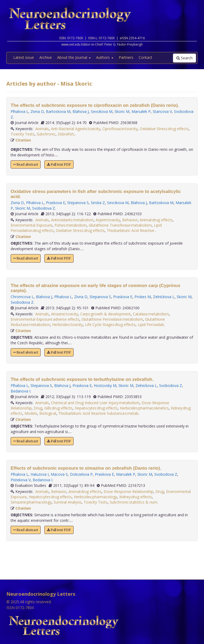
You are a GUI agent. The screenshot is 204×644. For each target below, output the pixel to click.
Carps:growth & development (105, 314)
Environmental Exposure (31, 225)
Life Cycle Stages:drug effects (110, 325)
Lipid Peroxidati (151, 325)
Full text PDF (59, 164)
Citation (23, 140)
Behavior (130, 220)
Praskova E (56, 203)
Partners (126, 57)
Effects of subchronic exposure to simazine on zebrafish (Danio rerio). (86, 468)
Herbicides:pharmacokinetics (144, 408)
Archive (46, 57)
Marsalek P (141, 111)
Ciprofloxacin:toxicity (120, 129)
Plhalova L (20, 111)
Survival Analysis (68, 502)
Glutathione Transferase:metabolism (120, 225)
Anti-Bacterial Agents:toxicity (76, 129)
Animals (42, 129)
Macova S (59, 474)
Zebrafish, (66, 134)
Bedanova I (20, 391)
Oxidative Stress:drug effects (164, 129)
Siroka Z (98, 203)
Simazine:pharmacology (31, 502)
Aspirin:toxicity (108, 220)
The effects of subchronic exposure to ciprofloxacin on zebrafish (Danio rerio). (95, 105)
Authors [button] (105, 57)
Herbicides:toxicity (67, 325)
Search (184, 58)
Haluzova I (40, 474)
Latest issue (24, 57)
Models (31, 413)
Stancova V (162, 111)
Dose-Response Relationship (128, 491)
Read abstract (26, 164)
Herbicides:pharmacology (95, 497)
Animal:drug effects (156, 220)
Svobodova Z (44, 208)
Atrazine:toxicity (65, 314)
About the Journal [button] (74, 57)
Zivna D (37, 111)
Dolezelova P (81, 474)
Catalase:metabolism (151, 314)
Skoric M (122, 111)
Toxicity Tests (23, 134)
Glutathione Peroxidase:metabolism (112, 319)
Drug (38, 408)
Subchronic (46, 134)
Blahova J (81, 111)
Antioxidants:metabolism (72, 220)
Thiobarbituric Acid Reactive (131, 230)
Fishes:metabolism (71, 225)
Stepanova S (78, 203)
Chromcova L (22, 297)
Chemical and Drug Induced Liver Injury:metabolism (95, 403)
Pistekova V (21, 480)
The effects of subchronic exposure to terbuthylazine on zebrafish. (82, 379)
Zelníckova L (164, 297)
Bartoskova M (58, 111)
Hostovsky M (105, 385)
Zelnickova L (146, 385)
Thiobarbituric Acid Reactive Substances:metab (98, 413)
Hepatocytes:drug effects (96, 408)
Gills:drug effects (58, 408)
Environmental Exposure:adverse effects (45, 319)
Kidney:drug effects (136, 497)
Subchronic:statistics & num (133, 502)
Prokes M (143, 297)
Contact (145, 57)
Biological (48, 413)
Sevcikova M (102, 111)
